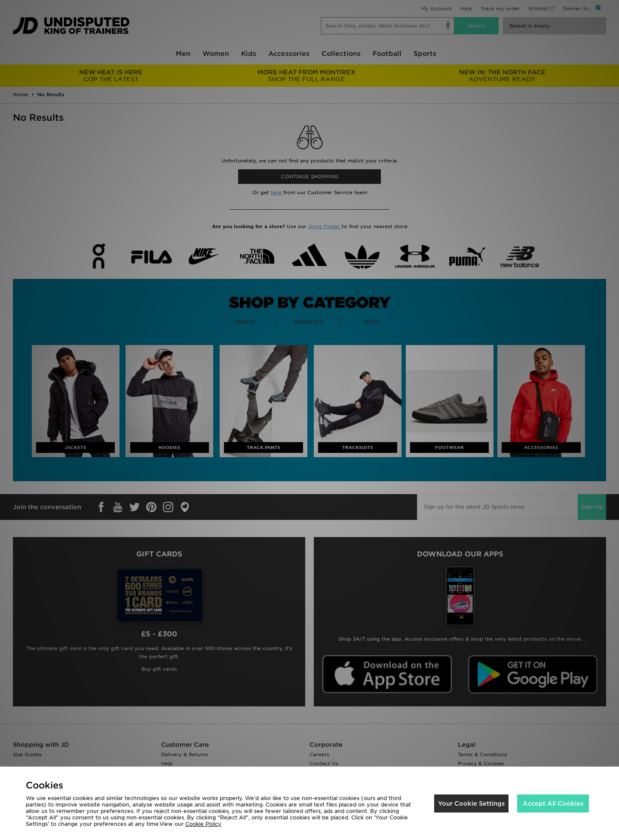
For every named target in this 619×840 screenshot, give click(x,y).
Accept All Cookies (553, 803)
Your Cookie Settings (471, 803)
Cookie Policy (203, 824)
